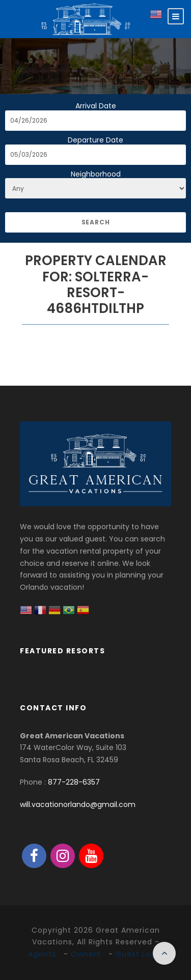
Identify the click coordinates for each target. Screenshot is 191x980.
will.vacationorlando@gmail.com (78, 804)
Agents (42, 954)
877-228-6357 (74, 782)
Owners (86, 954)
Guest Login (139, 954)
